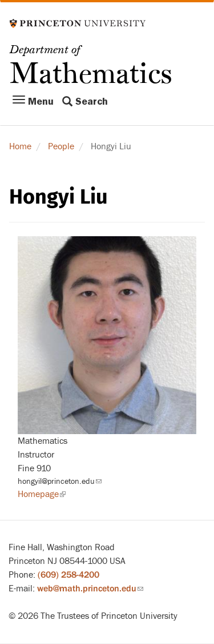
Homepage (42, 494)
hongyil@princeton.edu (60, 481)
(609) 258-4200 (68, 575)
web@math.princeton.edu (90, 589)
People (61, 146)
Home (20, 146)
